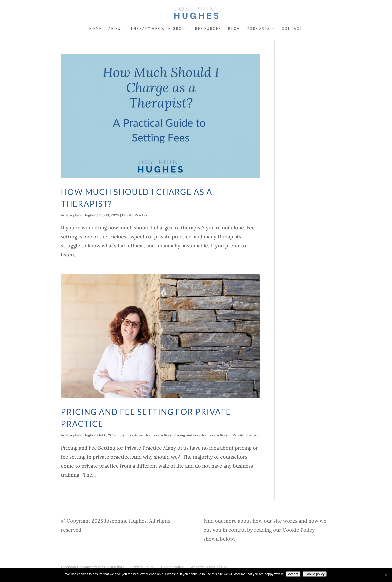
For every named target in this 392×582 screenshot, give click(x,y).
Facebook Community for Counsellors (93, 567)
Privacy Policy (143, 567)
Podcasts (258, 29)
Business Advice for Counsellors (145, 435)
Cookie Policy (172, 567)
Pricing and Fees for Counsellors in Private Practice (216, 435)
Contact (292, 29)
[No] (386, 575)
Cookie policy (315, 574)
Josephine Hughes (81, 215)
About (116, 29)
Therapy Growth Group (159, 29)
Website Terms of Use (209, 567)
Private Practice (135, 215)
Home (96, 29)
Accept (293, 574)
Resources (208, 29)
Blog (234, 29)
